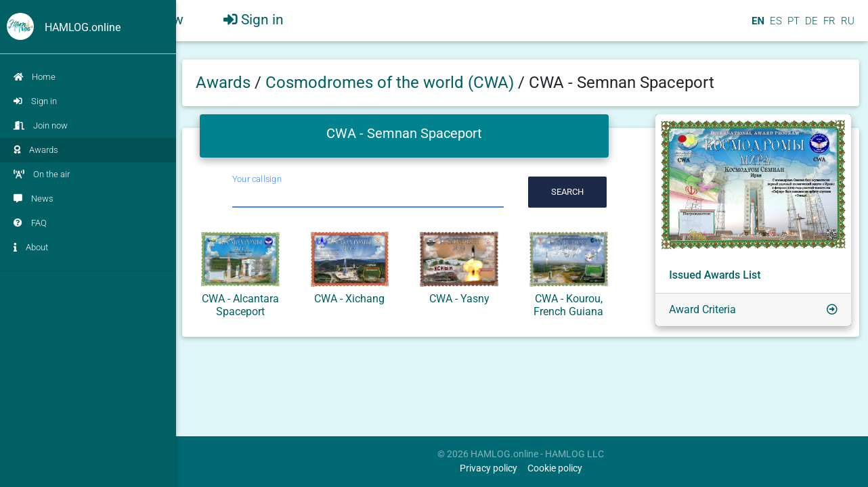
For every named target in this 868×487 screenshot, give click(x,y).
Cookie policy (555, 468)
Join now (41, 125)
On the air (42, 174)
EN (757, 26)
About (31, 247)
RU (848, 26)
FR (828, 26)
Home (35, 77)
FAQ (30, 223)
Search (567, 192)
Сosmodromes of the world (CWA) (392, 83)
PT (792, 26)
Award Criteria (702, 309)
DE (810, 26)
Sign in (35, 101)
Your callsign (257, 179)
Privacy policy (489, 468)
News (34, 199)
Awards (36, 150)
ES (775, 26)
